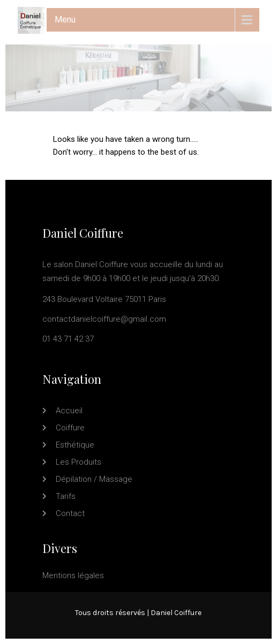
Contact (70, 513)
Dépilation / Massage (94, 479)
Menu (65, 20)
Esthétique (75, 445)
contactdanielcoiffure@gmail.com (104, 319)
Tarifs (66, 496)
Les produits (78, 462)
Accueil (69, 411)
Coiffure (70, 428)
